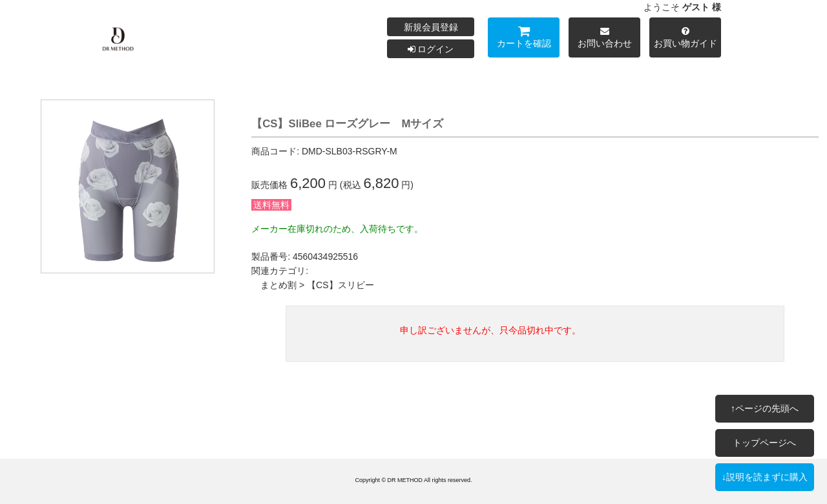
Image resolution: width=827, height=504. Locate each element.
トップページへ (764, 443)
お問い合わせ (604, 39)
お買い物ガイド (685, 39)
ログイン (431, 49)
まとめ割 (278, 285)
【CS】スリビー (340, 285)
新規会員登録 (431, 27)
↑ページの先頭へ (765, 408)
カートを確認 (524, 39)
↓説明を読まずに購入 (765, 477)
